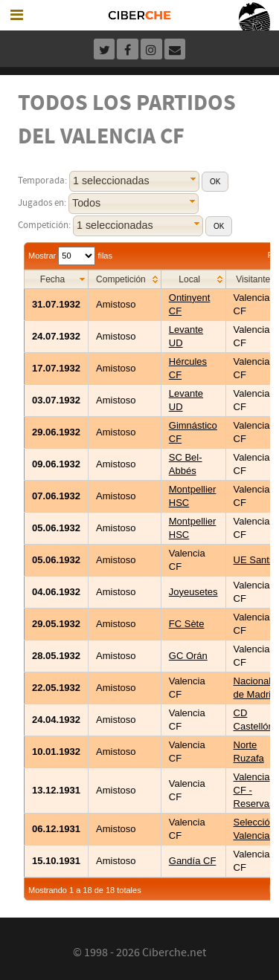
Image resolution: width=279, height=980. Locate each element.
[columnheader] (57, 279)
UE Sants (254, 560)
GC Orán (188, 656)
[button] (215, 182)
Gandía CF (193, 861)
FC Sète (187, 624)
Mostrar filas (70, 256)
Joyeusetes (193, 592)
